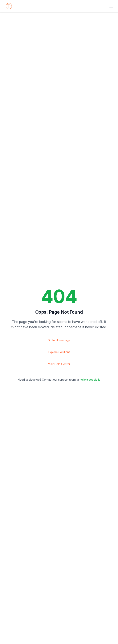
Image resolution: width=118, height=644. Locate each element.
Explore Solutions (59, 352)
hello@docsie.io (90, 380)
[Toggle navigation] (111, 6)
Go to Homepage (59, 340)
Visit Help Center (59, 364)
